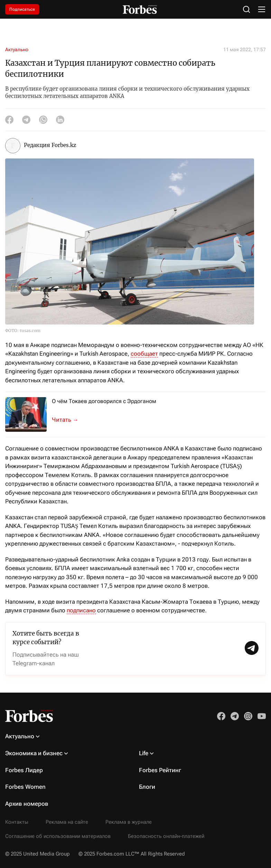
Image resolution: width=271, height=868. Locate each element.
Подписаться (22, 9)
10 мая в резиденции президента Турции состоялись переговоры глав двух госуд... (69, 420)
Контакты (17, 822)
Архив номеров (27, 804)
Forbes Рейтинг (160, 770)
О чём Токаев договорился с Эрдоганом (104, 401)
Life (144, 753)
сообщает (144, 354)
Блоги (147, 787)
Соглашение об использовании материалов (58, 836)
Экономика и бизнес (34, 753)
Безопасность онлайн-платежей (166, 836)
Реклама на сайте (67, 822)
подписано (81, 610)
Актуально (17, 49)
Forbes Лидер (24, 770)
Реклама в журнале (129, 822)
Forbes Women (25, 787)
